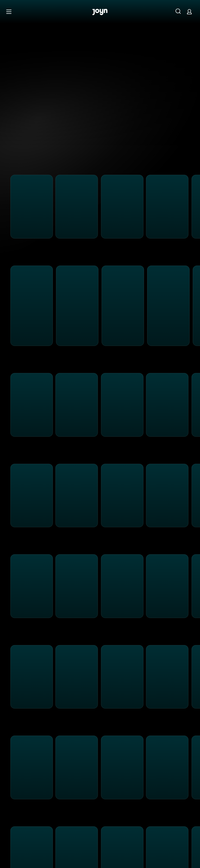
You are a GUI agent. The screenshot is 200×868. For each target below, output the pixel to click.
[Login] (189, 12)
